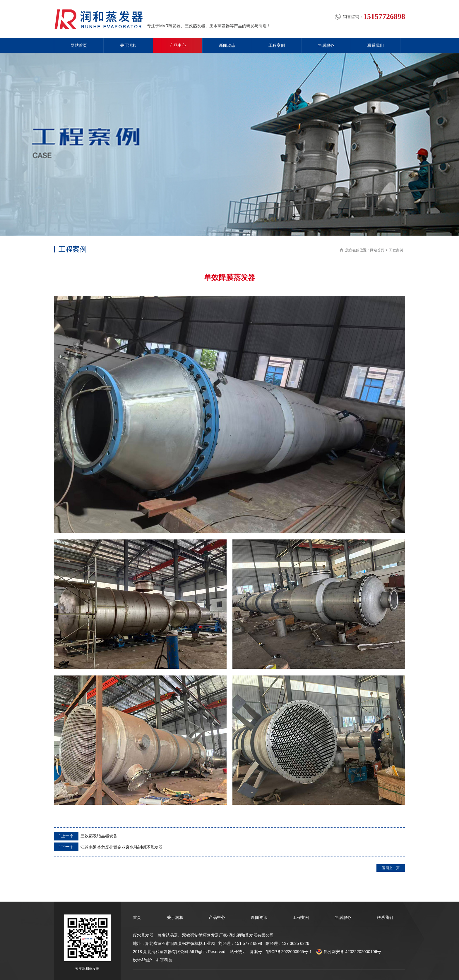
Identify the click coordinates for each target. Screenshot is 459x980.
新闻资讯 (259, 917)
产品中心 (178, 45)
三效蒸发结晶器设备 (86, 836)
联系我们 (376, 45)
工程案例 (277, 45)
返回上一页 (391, 868)
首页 (137, 917)
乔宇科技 (164, 960)
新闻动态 (227, 45)
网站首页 (79, 45)
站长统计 (238, 952)
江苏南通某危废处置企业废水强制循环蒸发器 (108, 847)
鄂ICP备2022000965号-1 (289, 952)
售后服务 (326, 45)
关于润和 (128, 45)
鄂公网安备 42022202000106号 (349, 952)
